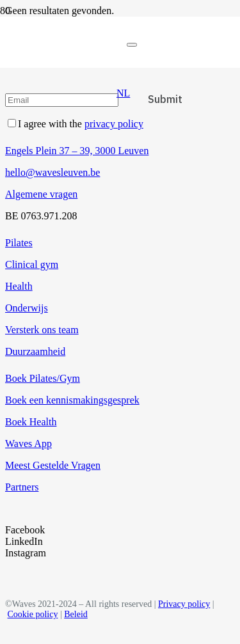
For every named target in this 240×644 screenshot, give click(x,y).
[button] (123, 93)
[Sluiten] (132, 45)
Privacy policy (184, 604)
